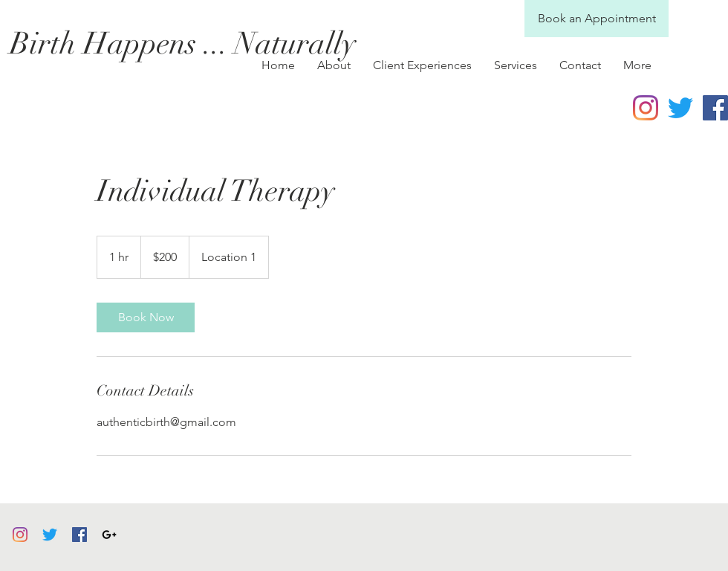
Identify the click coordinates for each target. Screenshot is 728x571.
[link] (146, 317)
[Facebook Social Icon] (715, 108)
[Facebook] (79, 535)
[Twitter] (680, 108)
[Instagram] (646, 108)
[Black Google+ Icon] (109, 535)
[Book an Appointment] (597, 19)
